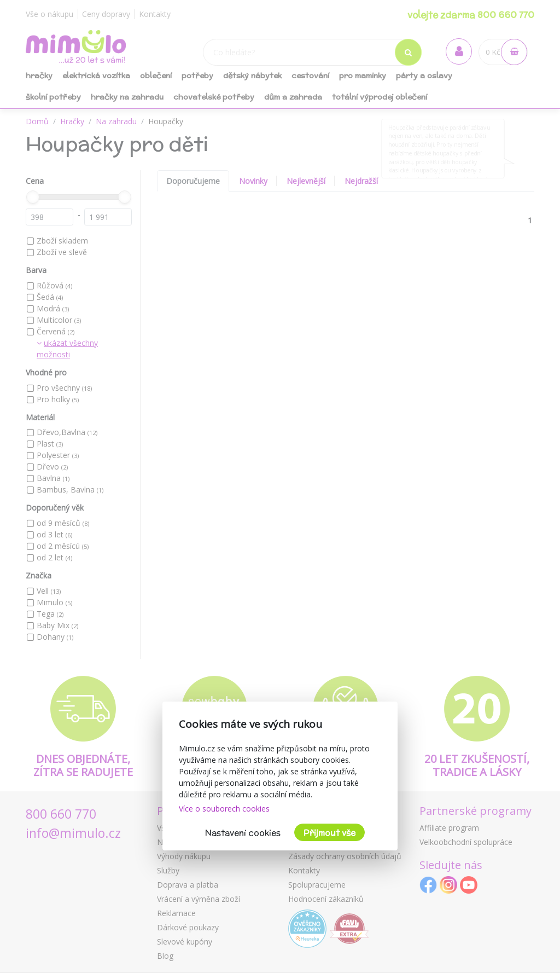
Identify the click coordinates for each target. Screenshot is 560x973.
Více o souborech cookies (224, 809)
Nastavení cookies (243, 833)
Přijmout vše (329, 833)
